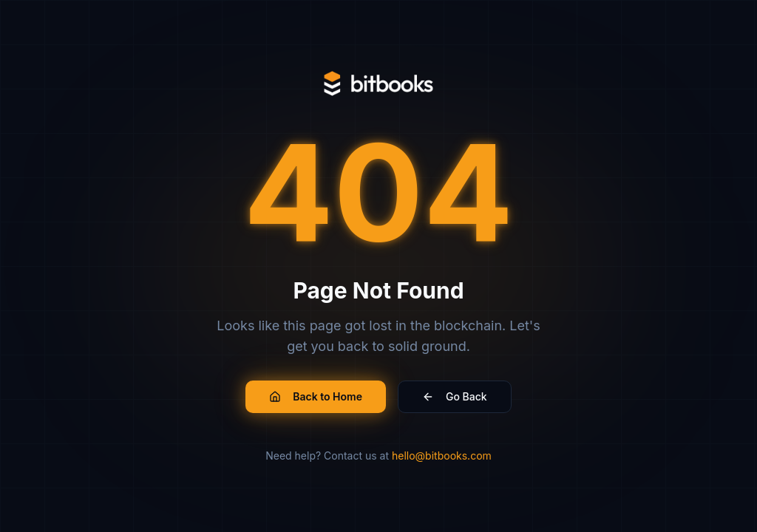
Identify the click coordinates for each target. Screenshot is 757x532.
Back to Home (316, 396)
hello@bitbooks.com (442, 456)
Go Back (455, 396)
